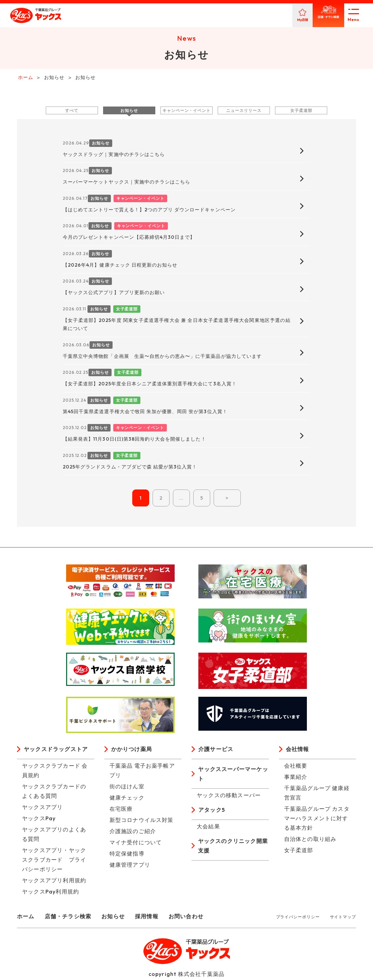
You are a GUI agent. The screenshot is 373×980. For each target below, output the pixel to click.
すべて (72, 111)
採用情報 (147, 918)
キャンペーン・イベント (186, 111)
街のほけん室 (127, 788)
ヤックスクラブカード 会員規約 (55, 772)
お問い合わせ (186, 918)
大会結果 (208, 828)
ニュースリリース (244, 111)
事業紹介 (296, 778)
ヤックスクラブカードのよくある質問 (54, 792)
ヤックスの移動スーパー (229, 796)
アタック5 (212, 811)
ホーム (26, 918)
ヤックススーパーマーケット (233, 775)
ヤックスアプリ (42, 808)
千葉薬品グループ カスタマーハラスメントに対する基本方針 (317, 820)
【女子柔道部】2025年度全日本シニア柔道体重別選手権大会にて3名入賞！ (150, 385)
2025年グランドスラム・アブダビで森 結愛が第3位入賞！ (130, 468)
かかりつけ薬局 (132, 750)
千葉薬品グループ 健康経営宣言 (317, 794)
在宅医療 (121, 810)
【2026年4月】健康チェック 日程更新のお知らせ (120, 266)
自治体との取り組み (310, 840)
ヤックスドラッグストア (56, 750)
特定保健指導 (127, 855)
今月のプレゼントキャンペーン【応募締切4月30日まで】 (129, 238)
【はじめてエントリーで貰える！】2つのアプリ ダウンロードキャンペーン (149, 211)
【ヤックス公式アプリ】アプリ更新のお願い (114, 294)
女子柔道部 (301, 111)
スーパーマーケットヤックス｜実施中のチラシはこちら (126, 183)
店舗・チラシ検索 (68, 918)
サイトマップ (343, 918)
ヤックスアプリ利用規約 (54, 882)
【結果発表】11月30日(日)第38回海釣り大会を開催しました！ (134, 440)
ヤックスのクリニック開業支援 (233, 847)
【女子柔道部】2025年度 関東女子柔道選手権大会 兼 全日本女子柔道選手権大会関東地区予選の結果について (177, 325)
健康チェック (127, 799)
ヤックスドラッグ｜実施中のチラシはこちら (114, 155)
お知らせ (129, 111)
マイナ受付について (136, 844)
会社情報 (298, 750)
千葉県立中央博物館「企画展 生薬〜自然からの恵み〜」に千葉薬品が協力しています (162, 357)
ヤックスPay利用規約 (51, 893)
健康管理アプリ (130, 866)
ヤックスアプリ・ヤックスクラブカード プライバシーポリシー (54, 861)
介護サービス (216, 750)
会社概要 (296, 767)
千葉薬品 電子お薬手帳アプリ (142, 772)
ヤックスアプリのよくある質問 (54, 835)
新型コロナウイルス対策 (142, 821)
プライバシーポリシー (298, 918)
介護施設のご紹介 (133, 832)
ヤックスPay (39, 820)
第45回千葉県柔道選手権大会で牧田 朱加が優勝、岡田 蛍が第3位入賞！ (145, 412)
